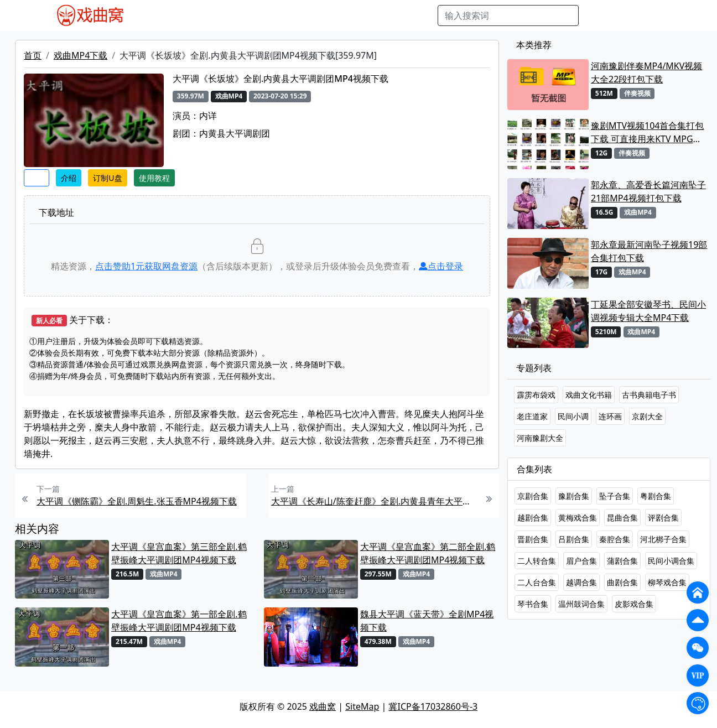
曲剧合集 (622, 582)
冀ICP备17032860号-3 (433, 706)
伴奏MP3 (322, 15)
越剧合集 (533, 518)
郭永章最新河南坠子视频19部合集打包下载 (649, 251)
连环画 (610, 416)
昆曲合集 (622, 518)
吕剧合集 (574, 539)
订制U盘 (107, 178)
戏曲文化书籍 (589, 395)
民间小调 (573, 416)
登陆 (661, 15)
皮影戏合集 (634, 604)
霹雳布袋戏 (536, 395)
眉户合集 (581, 561)
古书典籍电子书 (649, 395)
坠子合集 (615, 496)
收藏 (37, 178)
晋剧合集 (533, 539)
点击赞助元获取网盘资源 (146, 266)
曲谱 (423, 15)
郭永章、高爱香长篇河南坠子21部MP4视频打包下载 (648, 191)
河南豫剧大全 (540, 438)
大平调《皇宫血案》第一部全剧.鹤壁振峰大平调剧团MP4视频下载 (179, 621)
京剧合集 (533, 496)
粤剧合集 (656, 496)
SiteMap (362, 706)
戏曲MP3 (203, 15)
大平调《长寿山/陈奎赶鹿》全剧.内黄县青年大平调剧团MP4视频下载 (375, 501)
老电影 (241, 15)
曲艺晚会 (279, 15)
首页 (33, 55)
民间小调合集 (671, 561)
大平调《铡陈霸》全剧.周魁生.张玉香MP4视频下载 (137, 501)
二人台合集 (537, 582)
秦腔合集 (615, 539)
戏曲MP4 (159, 15)
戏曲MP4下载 (80, 55)
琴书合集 (533, 604)
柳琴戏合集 (667, 582)
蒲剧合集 (622, 561)
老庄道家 (532, 416)
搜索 (596, 15)
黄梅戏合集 (578, 518)
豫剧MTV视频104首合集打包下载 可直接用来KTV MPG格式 (647, 132)
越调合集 (581, 582)
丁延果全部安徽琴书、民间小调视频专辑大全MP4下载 (648, 311)
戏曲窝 (323, 706)
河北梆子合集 (663, 539)
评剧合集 (663, 518)
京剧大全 (647, 416)
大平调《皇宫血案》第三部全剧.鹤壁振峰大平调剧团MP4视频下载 (179, 553)
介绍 (69, 178)
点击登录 (441, 266)
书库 (398, 15)
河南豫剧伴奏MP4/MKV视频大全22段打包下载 (646, 72)
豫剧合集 (574, 496)
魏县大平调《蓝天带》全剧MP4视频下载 (427, 621)
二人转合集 (537, 561)
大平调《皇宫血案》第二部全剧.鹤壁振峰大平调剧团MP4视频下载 (428, 553)
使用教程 (154, 178)
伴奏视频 (365, 15)
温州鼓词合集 (581, 604)
